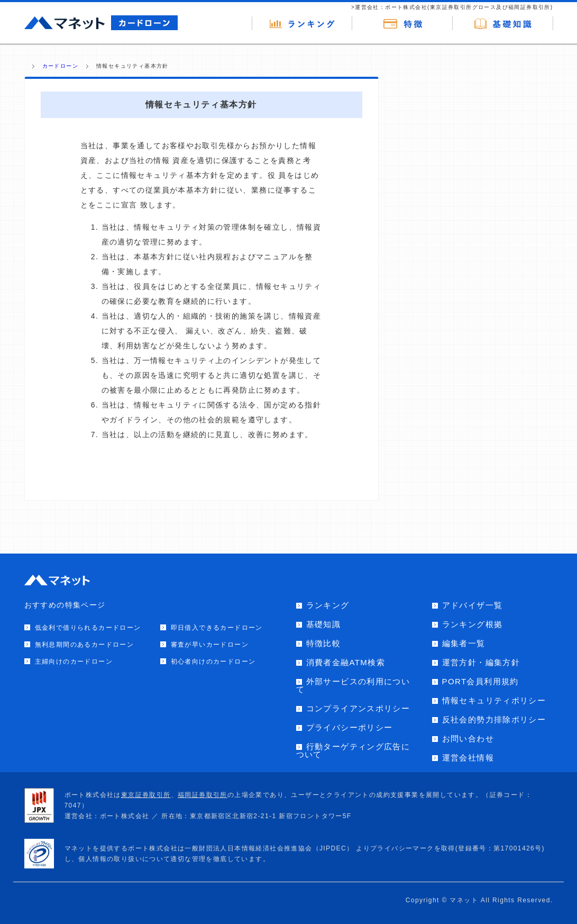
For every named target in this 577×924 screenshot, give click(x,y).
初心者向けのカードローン (213, 662)
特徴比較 (324, 643)
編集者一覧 (464, 643)
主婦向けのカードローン (74, 662)
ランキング (328, 605)
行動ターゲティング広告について (353, 750)
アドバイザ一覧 (473, 605)
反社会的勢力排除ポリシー (494, 719)
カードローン (60, 66)
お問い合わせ (468, 739)
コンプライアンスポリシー (358, 708)
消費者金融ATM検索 (346, 662)
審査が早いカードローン (210, 645)
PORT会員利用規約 (480, 681)
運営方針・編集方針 (481, 662)
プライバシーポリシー (350, 727)
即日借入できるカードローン (217, 628)
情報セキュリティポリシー (494, 700)
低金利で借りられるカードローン (88, 628)
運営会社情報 (468, 758)
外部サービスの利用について (353, 685)
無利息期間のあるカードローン (85, 645)
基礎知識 (324, 624)
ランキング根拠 (473, 624)
